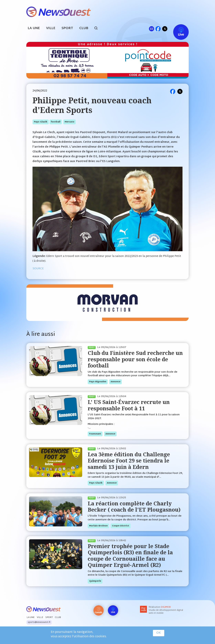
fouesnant (95, 434)
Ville (51, 28)
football (56, 122)
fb (158, 29)
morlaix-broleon (98, 526)
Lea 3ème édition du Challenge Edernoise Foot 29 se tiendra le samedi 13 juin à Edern (129, 461)
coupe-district (121, 526)
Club (84, 28)
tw (165, 29)
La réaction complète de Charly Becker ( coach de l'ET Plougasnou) (134, 507)
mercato (69, 122)
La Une (34, 28)
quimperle (95, 581)
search (98, 29)
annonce (115, 382)
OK (159, 633)
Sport (67, 28)
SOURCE (38, 269)
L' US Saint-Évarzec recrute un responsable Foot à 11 (129, 405)
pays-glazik (41, 122)
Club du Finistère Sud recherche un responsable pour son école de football (135, 359)
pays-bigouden (98, 382)
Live (177, 29)
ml (151, 29)
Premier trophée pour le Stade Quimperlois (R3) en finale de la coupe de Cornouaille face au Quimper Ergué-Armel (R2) (130, 555)
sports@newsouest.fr (39, 622)
